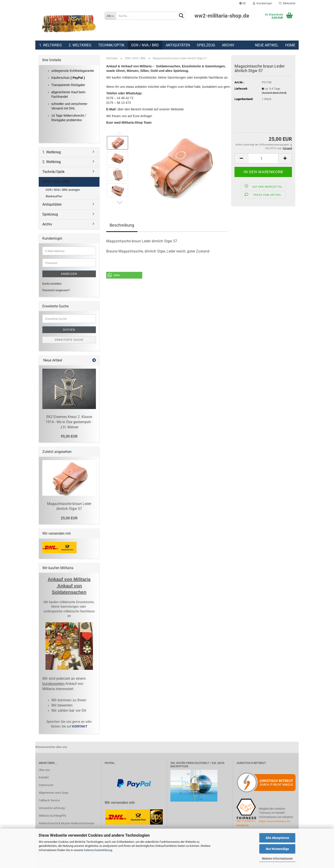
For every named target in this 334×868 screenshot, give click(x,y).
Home (290, 45)
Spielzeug (206, 45)
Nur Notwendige (277, 849)
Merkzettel (287, 3)
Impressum (46, 785)
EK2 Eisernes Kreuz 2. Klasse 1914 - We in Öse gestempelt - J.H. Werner (69, 422)
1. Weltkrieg (51, 45)
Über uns (44, 770)
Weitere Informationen (277, 859)
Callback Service (49, 800)
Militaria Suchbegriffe (52, 816)
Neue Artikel (267, 45)
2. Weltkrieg (80, 45)
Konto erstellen (52, 284)
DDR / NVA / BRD (145, 45)
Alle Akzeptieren (277, 838)
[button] (243, 3)
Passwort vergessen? (56, 290)
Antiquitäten (178, 45)
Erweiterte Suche (69, 340)
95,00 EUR (69, 436)
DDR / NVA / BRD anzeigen (63, 190)
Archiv (228, 45)
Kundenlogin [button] (262, 3)
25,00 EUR (69, 518)
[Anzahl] (263, 158)
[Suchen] (181, 16)
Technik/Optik (111, 45)
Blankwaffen (54, 196)
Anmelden (69, 274)
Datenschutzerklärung (98, 850)
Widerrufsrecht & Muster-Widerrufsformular (67, 823)
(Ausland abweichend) (274, 93)
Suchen (69, 330)
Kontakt (44, 777)
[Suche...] (110, 16)
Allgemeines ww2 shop (53, 793)
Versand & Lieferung (52, 808)
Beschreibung (122, 225)
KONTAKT (80, 726)
